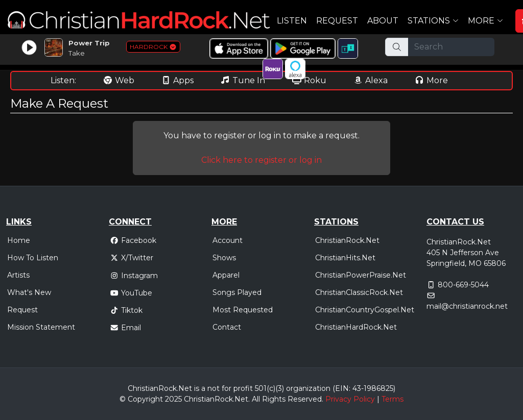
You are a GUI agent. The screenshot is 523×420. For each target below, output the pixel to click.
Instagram (134, 276)
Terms (393, 399)
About (383, 21)
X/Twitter (132, 258)
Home (19, 240)
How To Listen (33, 258)
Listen (292, 21)
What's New (29, 292)
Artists (18, 275)
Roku (309, 80)
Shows (224, 258)
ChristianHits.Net (345, 258)
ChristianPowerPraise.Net (361, 275)
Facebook (133, 240)
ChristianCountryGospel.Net (365, 310)
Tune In (243, 80)
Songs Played (237, 292)
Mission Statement (41, 327)
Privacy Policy (350, 399)
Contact (227, 327)
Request (337, 21)
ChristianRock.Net (347, 240)
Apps (177, 80)
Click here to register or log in (261, 160)
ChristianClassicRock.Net (359, 292)
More (431, 80)
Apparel (226, 275)
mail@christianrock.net (467, 306)
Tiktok (126, 310)
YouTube (131, 293)
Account (228, 240)
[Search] (451, 47)
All (256, 399)
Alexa (370, 80)
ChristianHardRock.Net (356, 327)
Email (125, 328)
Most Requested (243, 310)
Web (118, 80)
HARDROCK (153, 47)
